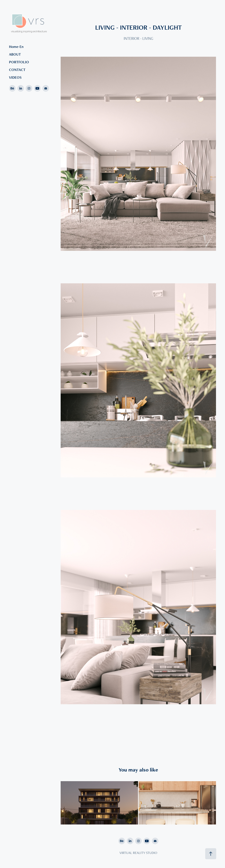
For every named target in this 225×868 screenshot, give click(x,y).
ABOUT (15, 54)
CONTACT (17, 70)
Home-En (16, 47)
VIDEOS (15, 77)
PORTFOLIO (19, 62)
